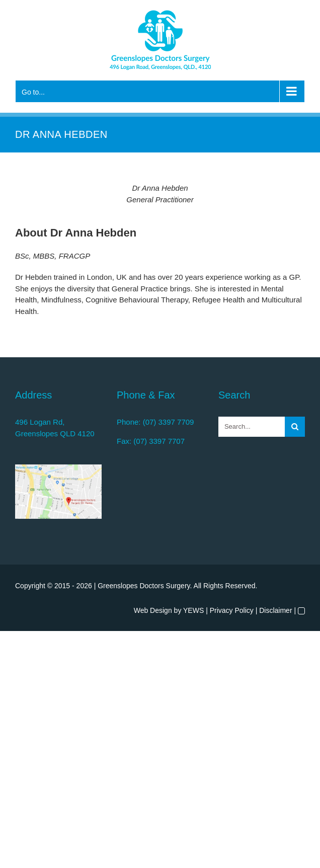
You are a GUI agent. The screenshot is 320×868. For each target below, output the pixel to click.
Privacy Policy (232, 610)
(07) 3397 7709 (169, 422)
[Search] (295, 427)
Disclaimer (275, 610)
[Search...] (252, 427)
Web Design (153, 610)
